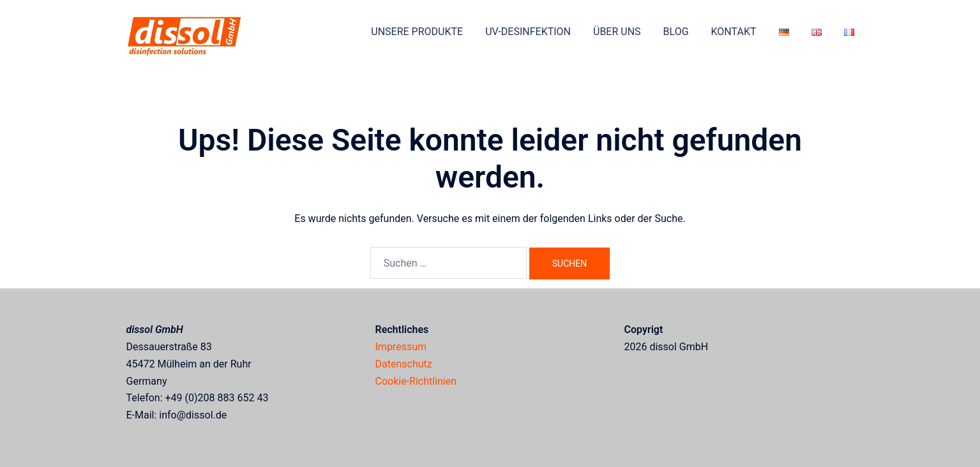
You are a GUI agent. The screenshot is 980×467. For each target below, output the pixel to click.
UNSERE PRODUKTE (417, 32)
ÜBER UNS (617, 32)
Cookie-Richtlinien (416, 381)
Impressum (401, 347)
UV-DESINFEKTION (528, 32)
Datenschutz (404, 364)
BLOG (676, 32)
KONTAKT (734, 32)
